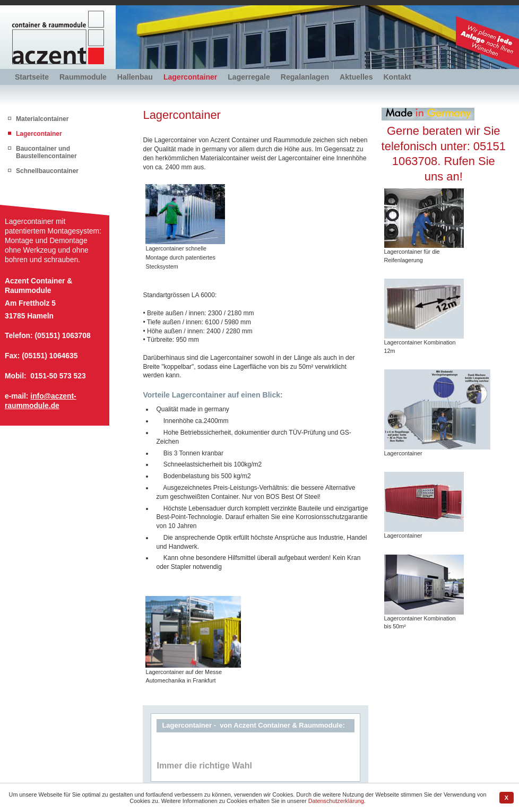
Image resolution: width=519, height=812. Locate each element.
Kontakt (397, 77)
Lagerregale (249, 77)
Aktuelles (356, 77)
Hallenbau (135, 77)
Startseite (32, 77)
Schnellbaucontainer (47, 171)
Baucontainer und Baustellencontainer (46, 152)
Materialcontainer (42, 119)
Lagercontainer (190, 77)
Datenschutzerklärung (336, 801)
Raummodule (83, 77)
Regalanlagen (305, 77)
